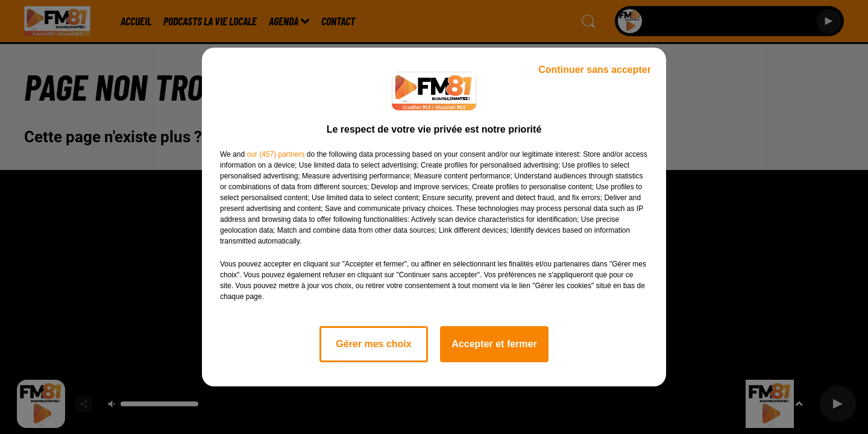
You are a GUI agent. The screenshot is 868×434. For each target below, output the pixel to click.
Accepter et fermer (494, 344)
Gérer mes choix (373, 344)
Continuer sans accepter (595, 70)
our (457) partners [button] (275, 154)
